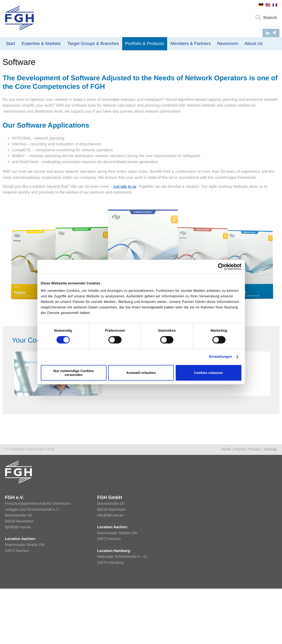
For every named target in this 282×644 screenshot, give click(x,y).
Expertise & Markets (41, 44)
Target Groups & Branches (93, 44)
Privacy (254, 496)
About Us (253, 44)
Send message (208, 421)
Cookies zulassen (208, 373)
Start (11, 44)
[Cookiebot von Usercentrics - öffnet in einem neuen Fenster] (221, 267)
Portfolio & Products (145, 44)
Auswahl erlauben (141, 373)
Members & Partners (190, 44)
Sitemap (270, 496)
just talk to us (125, 233)
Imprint (240, 496)
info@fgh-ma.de (110, 562)
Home (7, 89)
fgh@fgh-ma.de (18, 574)
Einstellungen (220, 357)
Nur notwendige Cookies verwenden (74, 373)
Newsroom (228, 44)
